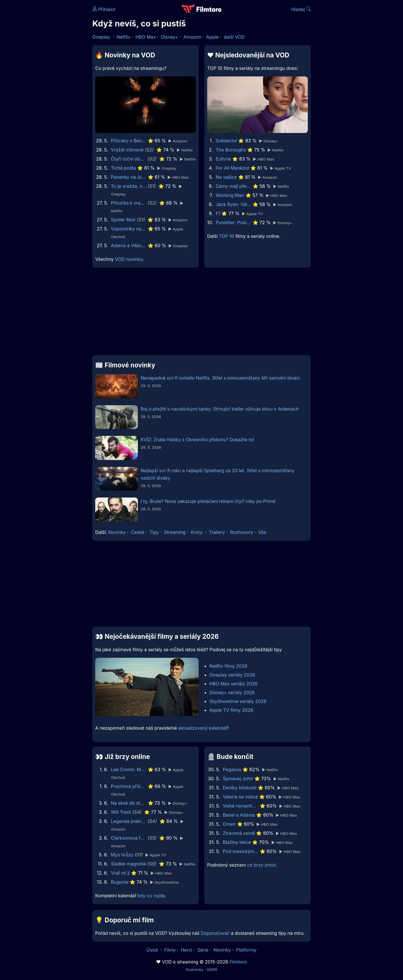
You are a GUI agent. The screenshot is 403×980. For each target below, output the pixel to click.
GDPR (212, 969)
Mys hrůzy (122, 855)
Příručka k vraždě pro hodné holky (129, 203)
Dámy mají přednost (233, 186)
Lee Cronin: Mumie (129, 769)
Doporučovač (215, 933)
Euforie (223, 159)
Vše (262, 532)
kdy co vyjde (151, 896)
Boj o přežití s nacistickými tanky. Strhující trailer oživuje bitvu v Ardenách (220, 409)
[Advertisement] (51, 88)
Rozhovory (242, 532)
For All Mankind (232, 168)
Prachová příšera (129, 786)
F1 (218, 213)
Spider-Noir (123, 220)
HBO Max (146, 37)
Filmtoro (238, 962)
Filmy (170, 950)
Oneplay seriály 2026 (232, 675)
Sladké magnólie (128, 864)
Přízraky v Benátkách (129, 141)
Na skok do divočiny (129, 803)
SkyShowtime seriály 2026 (238, 701)
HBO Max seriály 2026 (234, 684)
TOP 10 (226, 236)
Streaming (175, 532)
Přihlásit (104, 9)
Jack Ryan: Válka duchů (233, 204)
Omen (229, 824)
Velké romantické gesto (241, 806)
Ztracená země (239, 833)
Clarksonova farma (129, 838)
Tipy (154, 532)
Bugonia (120, 882)
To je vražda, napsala (129, 186)
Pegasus (232, 769)
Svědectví (226, 141)
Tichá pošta (123, 168)
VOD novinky (129, 259)
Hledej (301, 9)
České (137, 532)
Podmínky (195, 969)
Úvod (153, 950)
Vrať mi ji (120, 873)
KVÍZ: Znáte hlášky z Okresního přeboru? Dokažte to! (197, 440)
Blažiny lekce (237, 842)
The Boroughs (231, 150)
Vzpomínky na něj (129, 229)
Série (203, 950)
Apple (212, 37)
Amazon (192, 37)
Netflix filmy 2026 (228, 666)
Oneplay (101, 37)
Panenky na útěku (129, 177)
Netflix (123, 37)
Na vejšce (226, 177)
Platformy (246, 950)
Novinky (117, 532)
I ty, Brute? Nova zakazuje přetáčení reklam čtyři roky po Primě (208, 501)
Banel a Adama (239, 815)
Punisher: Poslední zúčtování (233, 222)
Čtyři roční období (129, 159)
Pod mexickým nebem (241, 851)
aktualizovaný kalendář (203, 728)
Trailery (217, 532)
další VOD (234, 37)
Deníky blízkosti (240, 788)
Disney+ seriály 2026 (232, 692)
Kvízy (197, 532)
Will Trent (121, 812)
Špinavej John (238, 779)
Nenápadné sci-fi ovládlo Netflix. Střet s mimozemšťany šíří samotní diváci (220, 378)
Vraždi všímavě (127, 150)
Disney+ (170, 37)
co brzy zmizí (262, 865)
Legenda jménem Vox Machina (129, 821)
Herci (186, 950)
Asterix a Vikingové (129, 245)
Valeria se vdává (240, 797)
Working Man (230, 195)
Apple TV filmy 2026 (231, 710)
